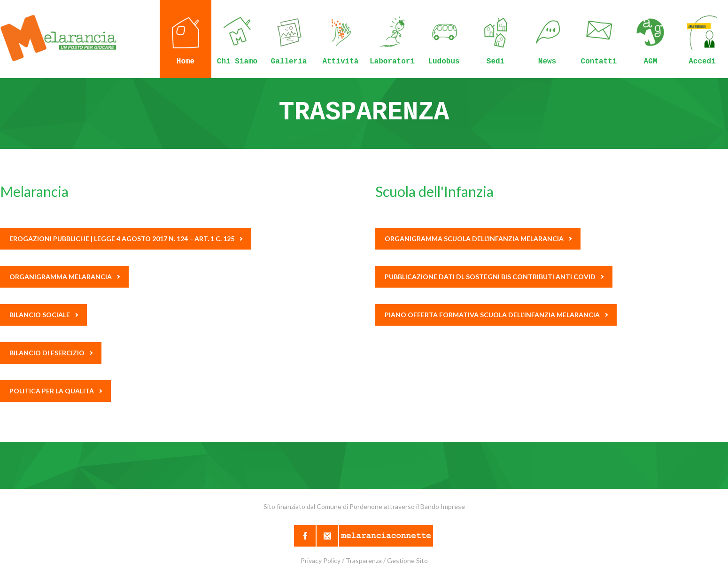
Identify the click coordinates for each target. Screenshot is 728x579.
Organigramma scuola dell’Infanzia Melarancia (478, 239)
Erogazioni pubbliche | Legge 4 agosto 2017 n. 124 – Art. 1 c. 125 (126, 239)
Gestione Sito (407, 560)
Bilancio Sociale (44, 315)
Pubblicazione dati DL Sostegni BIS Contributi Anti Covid (494, 277)
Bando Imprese (443, 506)
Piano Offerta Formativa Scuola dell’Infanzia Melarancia (496, 315)
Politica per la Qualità (56, 391)
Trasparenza (364, 560)
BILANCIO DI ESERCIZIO (51, 353)
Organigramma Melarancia (65, 277)
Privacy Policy (321, 560)
